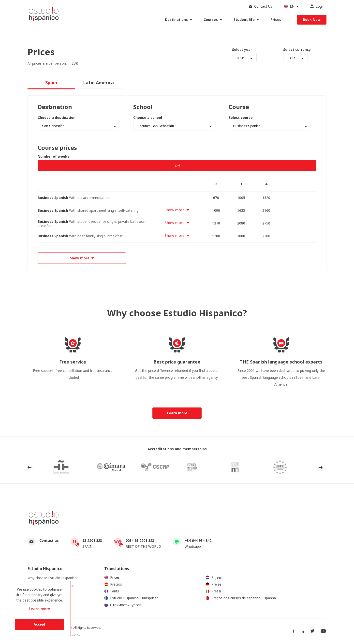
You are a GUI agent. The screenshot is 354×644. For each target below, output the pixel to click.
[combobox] (244, 58)
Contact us (49, 540)
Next (321, 467)
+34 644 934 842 (198, 540)
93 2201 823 (92, 540)
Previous (29, 467)
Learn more (39, 609)
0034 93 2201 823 (140, 540)
